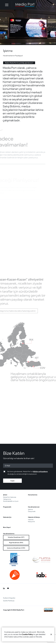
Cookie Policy (27, 634)
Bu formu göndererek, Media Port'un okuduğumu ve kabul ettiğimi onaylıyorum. (25, 473)
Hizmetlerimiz (33, 495)
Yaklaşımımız (7, 499)
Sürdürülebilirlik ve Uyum (11, 501)
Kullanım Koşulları (9, 598)
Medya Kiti (31, 522)
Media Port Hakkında (10, 497)
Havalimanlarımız (9, 534)
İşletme (30, 509)
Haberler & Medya (34, 517)
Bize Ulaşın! (7, 527)
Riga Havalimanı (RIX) (16, 543)
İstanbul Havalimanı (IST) (16, 537)
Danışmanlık (32, 511)
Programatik (7, 507)
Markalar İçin (7, 517)
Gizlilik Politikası (9, 601)
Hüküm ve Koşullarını (40, 471)
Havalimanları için (34, 507)
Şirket (5, 495)
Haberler (31, 520)
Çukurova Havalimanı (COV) (16, 548)
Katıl (12, 481)
